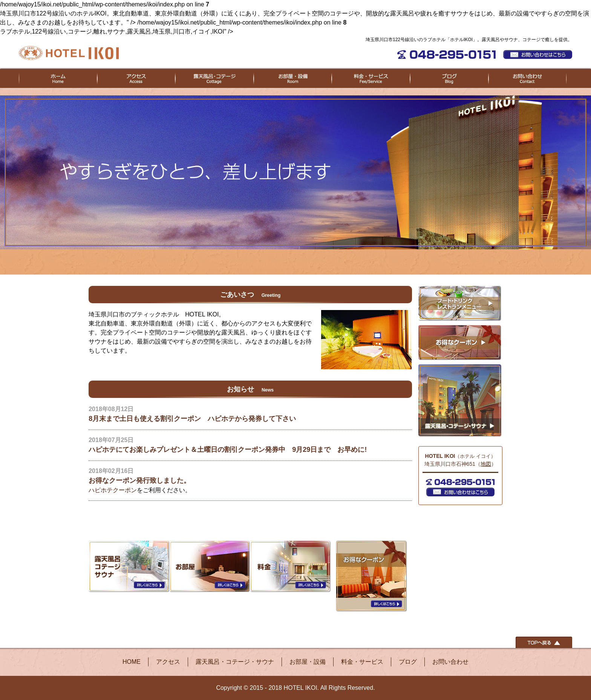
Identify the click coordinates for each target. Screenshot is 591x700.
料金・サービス (362, 662)
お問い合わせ (450, 662)
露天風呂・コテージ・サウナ (235, 662)
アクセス (168, 662)
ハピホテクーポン (113, 490)
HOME (132, 662)
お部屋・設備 (308, 662)
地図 (486, 464)
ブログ (408, 662)
